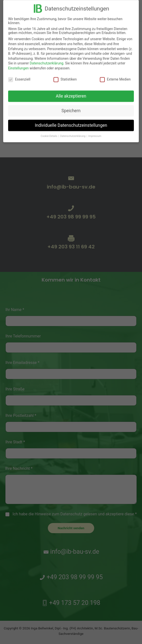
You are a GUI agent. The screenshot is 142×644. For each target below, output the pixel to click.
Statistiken (65, 76)
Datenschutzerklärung (47, 60)
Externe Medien (115, 76)
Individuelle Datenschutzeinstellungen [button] (71, 122)
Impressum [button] (95, 133)
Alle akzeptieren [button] (71, 93)
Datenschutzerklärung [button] (73, 133)
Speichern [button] (71, 108)
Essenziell (19, 76)
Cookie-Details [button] (49, 133)
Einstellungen (18, 65)
